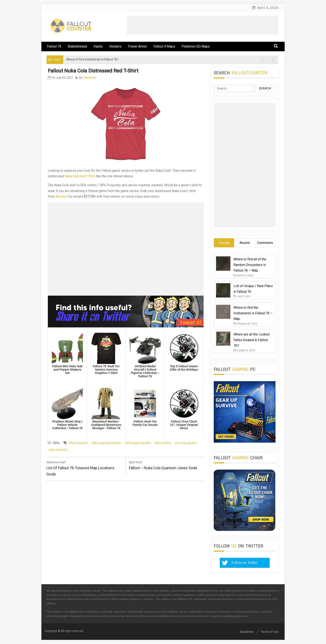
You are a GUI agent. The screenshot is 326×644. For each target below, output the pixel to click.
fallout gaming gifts (138, 443)
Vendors (115, 46)
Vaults (98, 46)
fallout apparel (78, 443)
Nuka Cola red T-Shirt (80, 176)
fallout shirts (163, 443)
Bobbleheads (77, 46)
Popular (224, 243)
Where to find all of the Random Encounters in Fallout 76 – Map (250, 265)
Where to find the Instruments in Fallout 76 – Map (253, 313)
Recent (245, 243)
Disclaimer (247, 632)
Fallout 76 (54, 46)
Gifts (56, 443)
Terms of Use (270, 632)
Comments (265, 243)
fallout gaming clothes (106, 443)
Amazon (61, 197)
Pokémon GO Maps (196, 46)
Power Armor (137, 46)
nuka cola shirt (58, 450)
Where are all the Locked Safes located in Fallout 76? (251, 340)
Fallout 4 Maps (164, 46)
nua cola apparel (186, 443)
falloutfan (90, 78)
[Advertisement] (203, 25)
